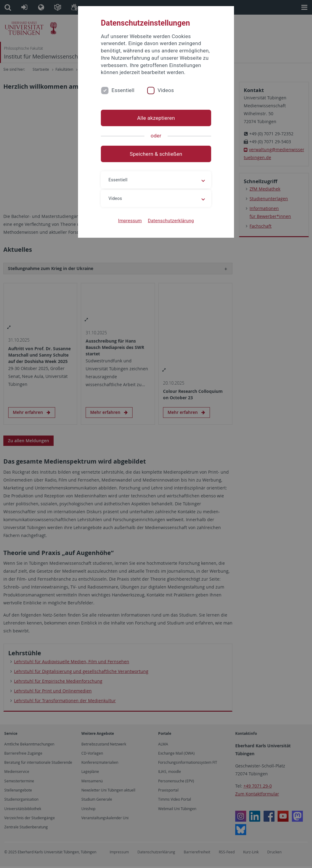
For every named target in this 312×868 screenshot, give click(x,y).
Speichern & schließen (156, 154)
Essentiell (123, 90)
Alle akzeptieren (156, 118)
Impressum (130, 221)
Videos (166, 90)
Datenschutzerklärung (171, 221)
